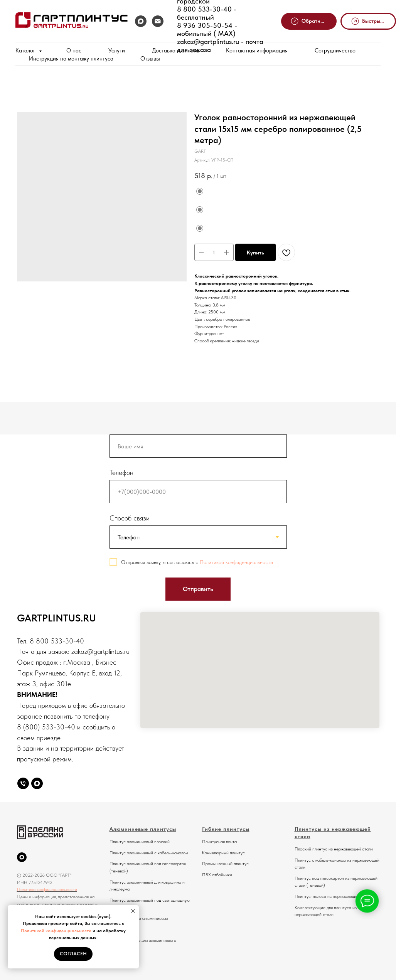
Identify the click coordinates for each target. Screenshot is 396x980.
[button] (309, 21)
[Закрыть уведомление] (133, 911)
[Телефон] (23, 783)
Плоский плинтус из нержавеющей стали (334, 849)
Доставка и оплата (175, 51)
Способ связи (130, 518)
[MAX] (141, 21)
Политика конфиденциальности (47, 889)
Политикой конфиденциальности (56, 931)
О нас (74, 51)
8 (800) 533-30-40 (46, 727)
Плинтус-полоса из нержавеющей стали (333, 896)
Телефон (121, 472)
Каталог (26, 51)
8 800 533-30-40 (204, 9)
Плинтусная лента (219, 842)
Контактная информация (257, 51)
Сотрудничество (335, 51)
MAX (223, 33)
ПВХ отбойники (217, 875)
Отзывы (150, 59)
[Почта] (158, 21)
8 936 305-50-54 (205, 25)
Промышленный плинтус (225, 864)
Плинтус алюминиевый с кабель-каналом (149, 853)
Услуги (117, 51)
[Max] (37, 783)
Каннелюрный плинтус (223, 853)
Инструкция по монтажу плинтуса (71, 59)
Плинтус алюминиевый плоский (140, 842)
